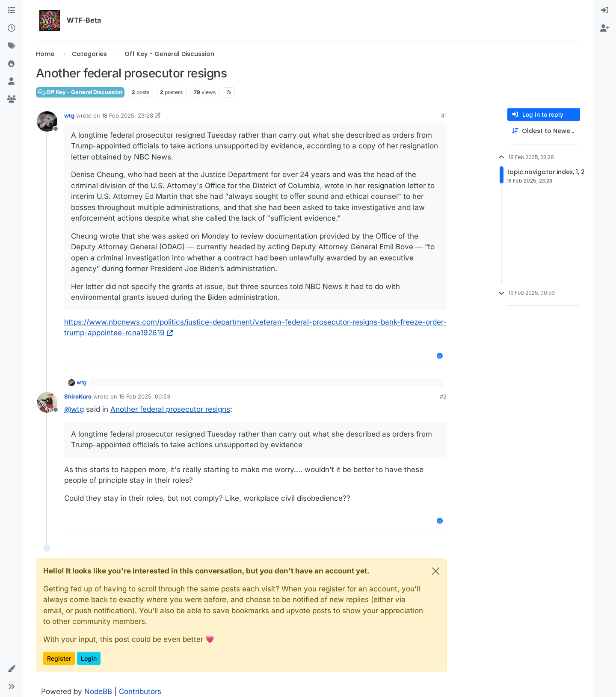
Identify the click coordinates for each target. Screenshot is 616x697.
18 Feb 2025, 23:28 (127, 115)
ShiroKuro (78, 396)
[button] (11, 669)
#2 (443, 396)
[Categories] (11, 11)
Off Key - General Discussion (80, 92)
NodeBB (98, 691)
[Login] (605, 11)
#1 (444, 115)
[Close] (436, 571)
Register (59, 658)
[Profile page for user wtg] (47, 121)
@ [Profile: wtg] (74, 409)
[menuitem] (605, 11)
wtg (69, 115)
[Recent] (11, 29)
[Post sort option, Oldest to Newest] (544, 131)
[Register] (605, 29)
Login (89, 658)
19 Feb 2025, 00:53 (145, 396)
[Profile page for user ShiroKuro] (47, 402)
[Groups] (11, 100)
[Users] (11, 82)
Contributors (140, 691)
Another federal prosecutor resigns (170, 409)
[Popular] (11, 64)
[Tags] (11, 46)
